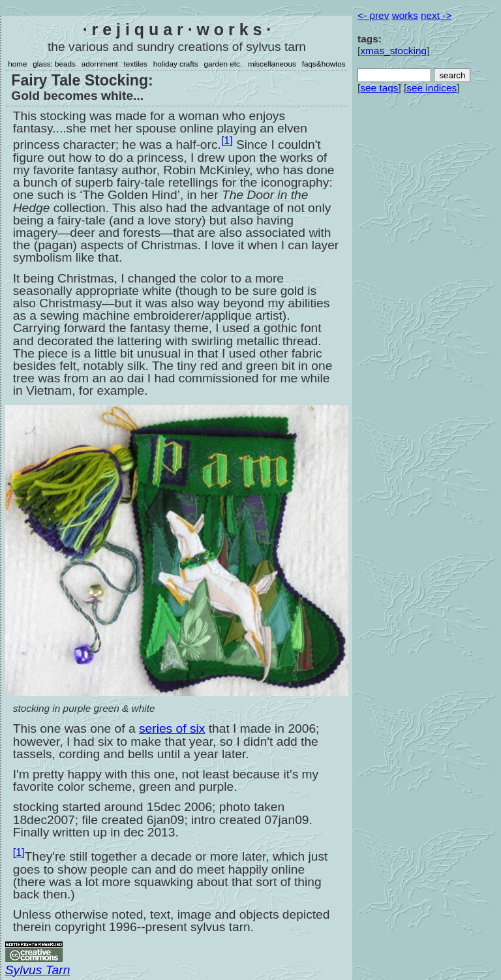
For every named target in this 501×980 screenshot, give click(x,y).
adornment (100, 64)
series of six (172, 728)
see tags (379, 88)
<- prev (373, 15)
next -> (436, 15)
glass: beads (54, 64)
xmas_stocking (393, 51)
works (405, 15)
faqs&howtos (324, 64)
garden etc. (223, 64)
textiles (136, 64)
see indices (432, 88)
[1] (227, 141)
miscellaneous (272, 64)
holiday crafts (176, 64)
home (17, 64)
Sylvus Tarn (38, 970)
